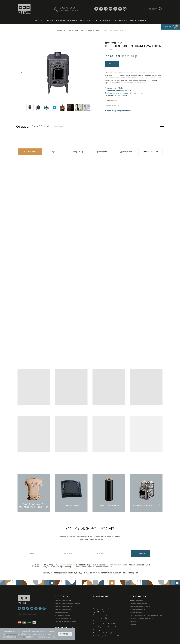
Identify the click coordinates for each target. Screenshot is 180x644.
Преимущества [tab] (102, 152)
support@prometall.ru (69, 11)
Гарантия (133, 624)
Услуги (84, 21)
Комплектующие (66, 21)
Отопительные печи (90, 31)
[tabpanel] (90, 206)
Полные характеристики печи (119, 111)
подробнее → (122, 96)
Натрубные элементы (63, 618)
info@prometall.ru (109, 618)
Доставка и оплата (137, 612)
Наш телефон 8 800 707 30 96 (104, 624)
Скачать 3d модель (112, 106)
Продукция (73, 31)
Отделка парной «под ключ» (140, 606)
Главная (61, 31)
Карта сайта (134, 621)
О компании (137, 21)
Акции (39, 21)
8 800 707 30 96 (68, 8)
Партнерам (119, 21)
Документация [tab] (126, 152)
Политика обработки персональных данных (146, 615)
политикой (115, 565)
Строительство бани (137, 609)
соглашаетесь (69, 565)
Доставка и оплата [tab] (150, 152)
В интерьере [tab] (30, 152)
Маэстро (114, 101)
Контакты (96, 603)
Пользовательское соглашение (142, 618)
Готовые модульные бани (139, 603)
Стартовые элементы (63, 615)
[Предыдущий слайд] (22, 73)
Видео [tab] (54, 152)
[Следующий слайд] (96, 73)
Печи (49, 21)
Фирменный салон (137, 600)
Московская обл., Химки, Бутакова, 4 (106, 633)
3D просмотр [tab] (78, 152)
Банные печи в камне (63, 609)
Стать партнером (98, 606)
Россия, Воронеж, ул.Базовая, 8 (104, 627)
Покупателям (101, 21)
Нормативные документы (102, 621)
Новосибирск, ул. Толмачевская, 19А (106, 636)
